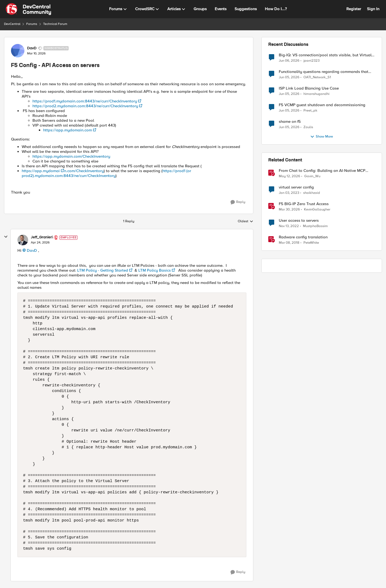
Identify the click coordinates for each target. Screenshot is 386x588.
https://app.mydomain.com (68, 130)
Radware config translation (303, 237)
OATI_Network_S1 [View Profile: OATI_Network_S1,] (317, 77)
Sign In (373, 9)
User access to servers (299, 221)
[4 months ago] (289, 210)
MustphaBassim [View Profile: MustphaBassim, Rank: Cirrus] (315, 226)
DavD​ (32, 250)
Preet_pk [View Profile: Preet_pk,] (310, 111)
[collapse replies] (6, 237)
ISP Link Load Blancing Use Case (309, 88)
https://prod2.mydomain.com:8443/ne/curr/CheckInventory (85, 106)
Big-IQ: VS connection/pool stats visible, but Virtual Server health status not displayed (325, 55)
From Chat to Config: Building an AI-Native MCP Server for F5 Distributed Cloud (322, 171)
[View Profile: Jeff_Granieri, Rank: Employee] (23, 240)
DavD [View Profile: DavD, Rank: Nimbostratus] (32, 48)
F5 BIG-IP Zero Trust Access (304, 204)
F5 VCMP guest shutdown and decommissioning (322, 105)
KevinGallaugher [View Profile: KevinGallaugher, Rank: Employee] (317, 210)
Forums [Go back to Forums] (32, 24)
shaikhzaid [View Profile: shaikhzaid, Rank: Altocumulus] (312, 193)
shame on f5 (290, 122)
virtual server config (296, 187)
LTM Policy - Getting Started (103, 270)
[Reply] (238, 202)
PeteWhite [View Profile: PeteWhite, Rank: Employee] (311, 243)
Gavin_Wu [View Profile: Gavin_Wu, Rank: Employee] (312, 176)
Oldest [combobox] (246, 221)
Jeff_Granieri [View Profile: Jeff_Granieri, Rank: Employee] (42, 237)
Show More (322, 137)
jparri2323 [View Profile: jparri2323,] (311, 60)
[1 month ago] (289, 61)
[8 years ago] (289, 243)
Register (354, 9)
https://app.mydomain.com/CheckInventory (71, 156)
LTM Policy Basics (155, 270)
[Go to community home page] (28, 9)
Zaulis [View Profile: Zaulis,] (308, 127)
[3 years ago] (289, 193)
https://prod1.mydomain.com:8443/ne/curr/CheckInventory (85, 101)
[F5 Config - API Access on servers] (40, 243)
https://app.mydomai (41, 171)
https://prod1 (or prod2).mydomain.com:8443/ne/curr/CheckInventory (106, 173)
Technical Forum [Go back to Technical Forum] (55, 24)
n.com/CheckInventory (84, 171)
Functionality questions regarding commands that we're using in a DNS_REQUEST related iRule (324, 72)
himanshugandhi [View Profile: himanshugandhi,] (316, 94)
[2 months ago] (289, 176)
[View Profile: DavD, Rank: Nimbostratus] (18, 51)
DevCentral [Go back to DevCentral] (12, 24)
